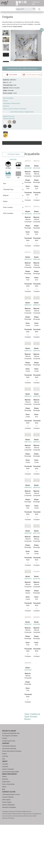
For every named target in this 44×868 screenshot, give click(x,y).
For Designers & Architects (10, 736)
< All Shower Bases (13, 154)
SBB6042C (28, 396)
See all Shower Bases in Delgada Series (22, 112)
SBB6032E (28, 487)
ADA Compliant (8, 213)
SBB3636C (28, 579)
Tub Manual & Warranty (9, 746)
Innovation (5, 767)
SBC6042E (37, 168)
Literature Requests (8, 797)
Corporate (5, 764)
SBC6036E (28, 214)
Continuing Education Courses (11, 794)
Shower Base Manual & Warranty (12, 751)
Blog (4, 789)
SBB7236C (37, 533)
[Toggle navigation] (39, 9)
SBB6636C (37, 442)
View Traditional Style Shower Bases (32, 717)
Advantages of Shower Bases (12, 103)
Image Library (6, 782)
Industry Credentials (8, 769)
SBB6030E (37, 396)
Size (5, 183)
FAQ (4, 759)
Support (6, 743)
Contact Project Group (9, 741)
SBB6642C (28, 305)
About (5, 761)
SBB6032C (28, 351)
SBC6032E (28, 259)
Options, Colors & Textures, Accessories (15, 109)
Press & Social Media (8, 784)
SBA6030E (28, 670)
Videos (4, 787)
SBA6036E (37, 624)
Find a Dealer (12, 75)
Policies (4, 754)
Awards (4, 776)
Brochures (6, 106)
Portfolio (5, 738)
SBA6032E (28, 624)
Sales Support (6, 800)
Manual (5, 101)
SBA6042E (37, 579)
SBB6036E (37, 259)
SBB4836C (37, 351)
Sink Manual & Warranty (9, 749)
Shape (5, 201)
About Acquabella (8, 98)
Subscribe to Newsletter (9, 807)
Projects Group (9, 731)
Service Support (7, 802)
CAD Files (5, 756)
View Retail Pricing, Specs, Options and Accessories (22, 69)
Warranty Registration (8, 805)
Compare (28, 199)
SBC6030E (28, 168)
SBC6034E (37, 214)
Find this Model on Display (32, 75)
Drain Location (8, 207)
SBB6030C (37, 305)
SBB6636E (28, 533)
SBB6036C (37, 487)
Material (6, 195)
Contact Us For (9, 792)
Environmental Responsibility (11, 772)
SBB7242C (28, 442)
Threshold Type (8, 189)
